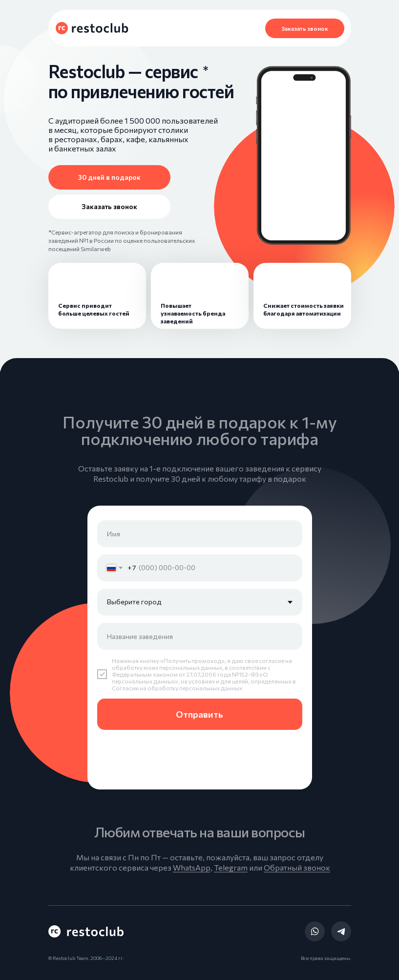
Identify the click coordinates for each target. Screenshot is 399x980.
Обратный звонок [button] (297, 874)
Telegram (231, 874)
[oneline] (200, 636)
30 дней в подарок (109, 177)
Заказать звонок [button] (305, 28)
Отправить (199, 714)
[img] (315, 931)
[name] (200, 534)
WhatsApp (192, 874)
